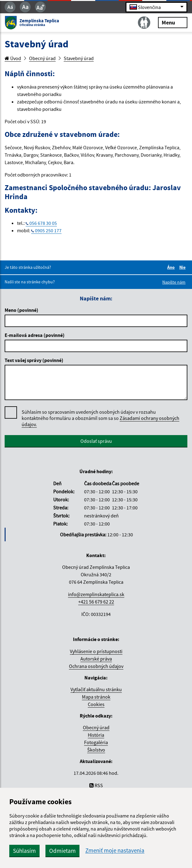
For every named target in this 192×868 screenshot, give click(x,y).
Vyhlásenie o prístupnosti (96, 651)
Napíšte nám (174, 282)
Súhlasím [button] (24, 851)
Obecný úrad (42, 58)
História (96, 735)
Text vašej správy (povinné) (34, 360)
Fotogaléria (96, 742)
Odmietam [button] (62, 851)
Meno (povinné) (21, 310)
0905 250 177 (48, 230)
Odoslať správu (96, 441)
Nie (183, 267)
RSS (96, 785)
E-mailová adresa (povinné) (35, 335)
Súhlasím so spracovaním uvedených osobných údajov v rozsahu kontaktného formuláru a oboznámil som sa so (100, 418)
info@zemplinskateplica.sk (96, 594)
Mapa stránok (96, 697)
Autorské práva (96, 659)
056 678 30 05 (43, 223)
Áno (172, 267)
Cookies (96, 704)
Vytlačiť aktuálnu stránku (96, 689)
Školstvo (96, 750)
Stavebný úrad (79, 58)
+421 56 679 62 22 (96, 602)
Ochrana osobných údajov (96, 666)
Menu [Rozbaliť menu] (173, 22)
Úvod (13, 58)
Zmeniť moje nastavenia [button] (115, 851)
